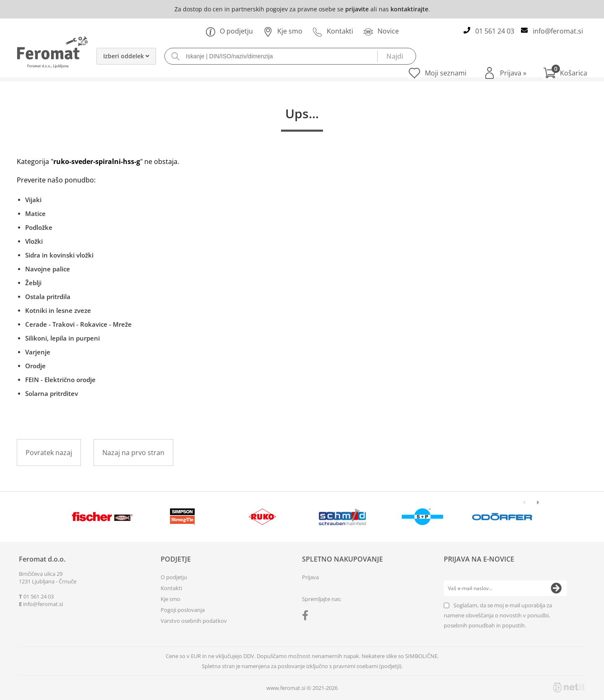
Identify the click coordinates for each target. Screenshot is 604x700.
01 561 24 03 (495, 31)
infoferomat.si (558, 31)
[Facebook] (307, 617)
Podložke (39, 227)
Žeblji (33, 283)
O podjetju (229, 31)
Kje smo (283, 31)
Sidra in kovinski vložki (59, 255)
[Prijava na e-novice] (556, 588)
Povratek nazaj (49, 453)
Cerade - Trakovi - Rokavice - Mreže (78, 324)
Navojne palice (48, 269)
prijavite (357, 9)
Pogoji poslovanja (183, 610)
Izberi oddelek (126, 56)
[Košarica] (565, 73)
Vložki (34, 241)
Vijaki (33, 200)
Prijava (513, 73)
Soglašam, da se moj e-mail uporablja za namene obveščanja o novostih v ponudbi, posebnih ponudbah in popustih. (498, 615)
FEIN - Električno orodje (60, 380)
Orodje (35, 366)
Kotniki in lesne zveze (58, 310)
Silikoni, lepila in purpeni (62, 338)
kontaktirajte (409, 9)
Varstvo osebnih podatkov (194, 621)
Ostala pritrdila (48, 297)
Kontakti (333, 31)
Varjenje (38, 352)
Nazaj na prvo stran (133, 453)
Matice (35, 213)
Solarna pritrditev (52, 393)
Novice (381, 31)
